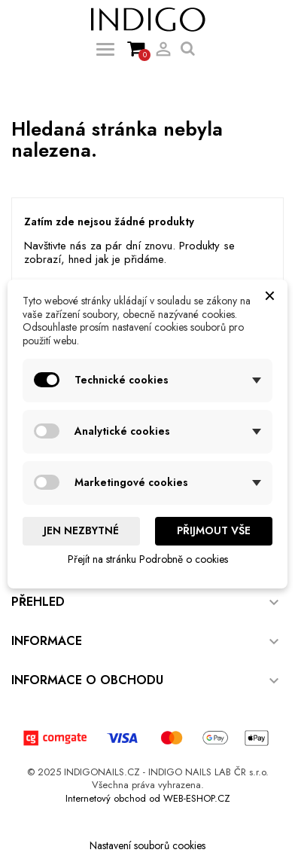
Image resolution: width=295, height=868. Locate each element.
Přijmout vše (214, 530)
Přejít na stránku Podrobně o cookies (148, 559)
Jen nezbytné (81, 530)
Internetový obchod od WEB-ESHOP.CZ (148, 798)
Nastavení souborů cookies (147, 845)
